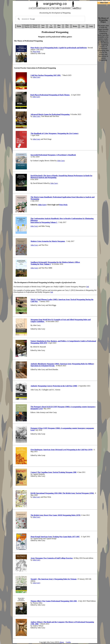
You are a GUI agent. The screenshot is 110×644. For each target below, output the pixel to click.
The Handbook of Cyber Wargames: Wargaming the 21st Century (55, 133)
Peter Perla (36, 51)
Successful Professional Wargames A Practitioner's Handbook (53, 155)
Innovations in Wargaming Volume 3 (44, 222)
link (88, 287)
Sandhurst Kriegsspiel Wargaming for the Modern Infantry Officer (55, 262)
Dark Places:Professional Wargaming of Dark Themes (50, 95)
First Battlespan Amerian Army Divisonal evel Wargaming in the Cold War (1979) (62, 450)
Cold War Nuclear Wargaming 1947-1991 (46, 75)
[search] (50, 19)
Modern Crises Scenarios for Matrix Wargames (48, 241)
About (62, 642)
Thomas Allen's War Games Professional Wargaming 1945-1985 (54, 601)
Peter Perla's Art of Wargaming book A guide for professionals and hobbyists (59, 48)
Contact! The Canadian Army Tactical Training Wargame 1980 (53, 472)
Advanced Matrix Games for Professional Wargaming (50, 114)
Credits (68, 642)
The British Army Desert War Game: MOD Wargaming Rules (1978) (56, 515)
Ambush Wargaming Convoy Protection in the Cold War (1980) (54, 386)
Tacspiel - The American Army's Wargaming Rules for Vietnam (54, 579)
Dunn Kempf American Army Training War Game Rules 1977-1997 (55, 537)
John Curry (37, 77)
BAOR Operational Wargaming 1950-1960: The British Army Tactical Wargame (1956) (62, 493)
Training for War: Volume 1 (41, 264)
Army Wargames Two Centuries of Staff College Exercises (52, 558)
